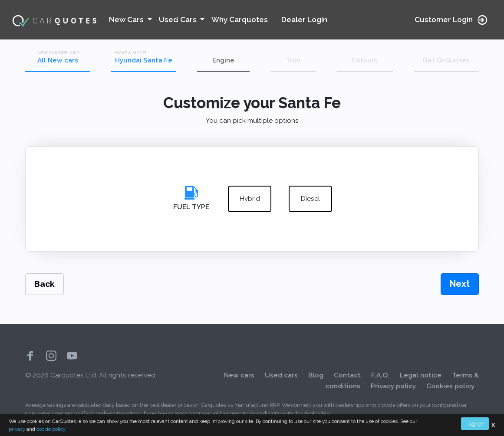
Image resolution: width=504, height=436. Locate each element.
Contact (347, 375)
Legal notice (421, 375)
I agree (475, 423)
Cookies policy (450, 386)
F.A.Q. (380, 375)
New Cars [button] (127, 20)
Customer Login (451, 20)
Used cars (281, 375)
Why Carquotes (240, 20)
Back (44, 284)
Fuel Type (191, 207)
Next (460, 284)
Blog (316, 375)
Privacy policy (393, 386)
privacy (17, 429)
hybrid (250, 199)
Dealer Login (304, 20)
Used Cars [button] (179, 20)
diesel (310, 199)
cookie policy (51, 429)
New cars (239, 375)
